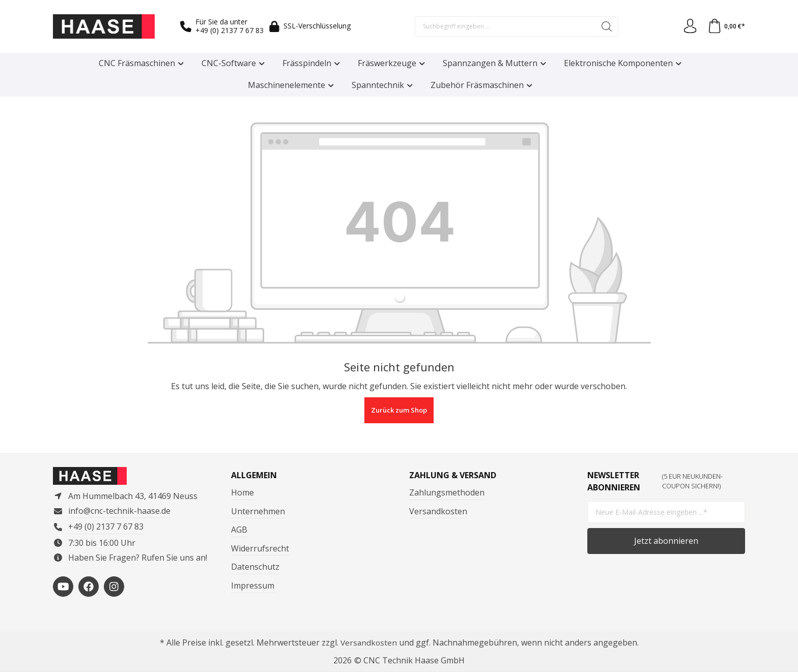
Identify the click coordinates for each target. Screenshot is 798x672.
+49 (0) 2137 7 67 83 (230, 30)
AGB (239, 529)
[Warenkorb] (726, 26)
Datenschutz (255, 566)
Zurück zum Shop (399, 410)
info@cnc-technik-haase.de (119, 512)
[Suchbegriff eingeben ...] (505, 26)
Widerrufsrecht (260, 548)
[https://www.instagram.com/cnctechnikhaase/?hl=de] (114, 588)
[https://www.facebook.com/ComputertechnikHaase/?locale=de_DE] (89, 588)
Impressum (253, 585)
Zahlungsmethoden (447, 492)
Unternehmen (258, 510)
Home (243, 492)
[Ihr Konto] (689, 26)
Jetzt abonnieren (666, 540)
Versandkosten (438, 510)
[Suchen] (606, 26)
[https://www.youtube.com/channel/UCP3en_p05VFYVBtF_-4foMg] (63, 588)
